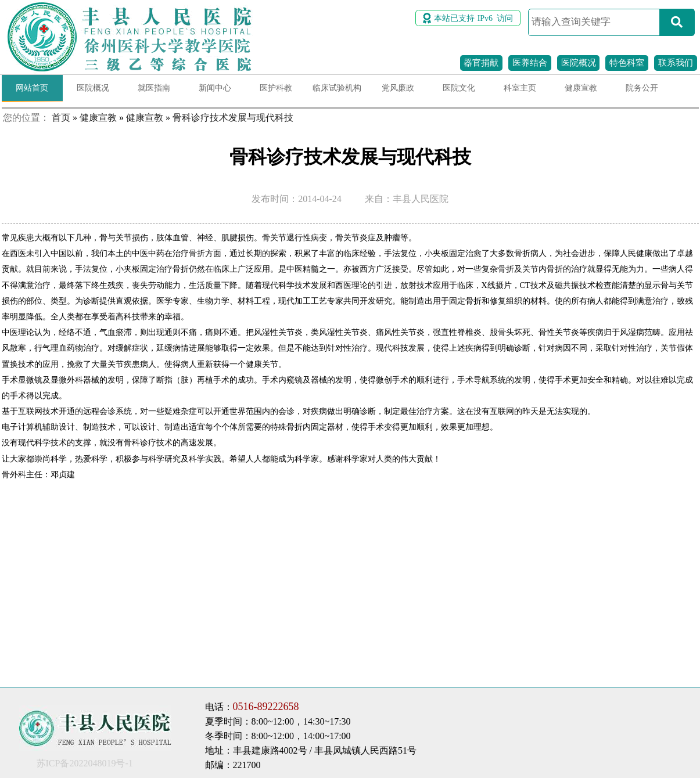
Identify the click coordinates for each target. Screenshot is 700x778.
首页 (61, 118)
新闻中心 (215, 88)
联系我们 (676, 63)
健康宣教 (581, 88)
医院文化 (459, 88)
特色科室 (627, 63)
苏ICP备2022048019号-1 (85, 763)
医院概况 (579, 63)
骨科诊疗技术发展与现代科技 (233, 118)
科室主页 (520, 88)
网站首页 (32, 88)
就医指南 (154, 88)
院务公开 (642, 88)
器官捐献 (481, 63)
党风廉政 (398, 88)
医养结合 (530, 63)
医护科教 (276, 88)
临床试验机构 (337, 88)
